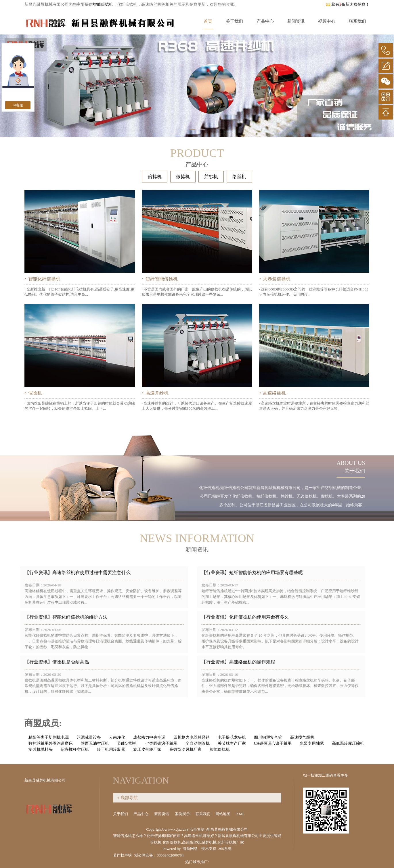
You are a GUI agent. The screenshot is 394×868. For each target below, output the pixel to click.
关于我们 (234, 21)
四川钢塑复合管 (268, 737)
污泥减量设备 (89, 737)
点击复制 (197, 829)
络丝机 (239, 177)
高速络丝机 (274, 393)
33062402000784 (170, 855)
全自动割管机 (198, 743)
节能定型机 (127, 743)
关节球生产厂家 (232, 743)
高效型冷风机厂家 (185, 749)
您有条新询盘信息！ (348, 4)
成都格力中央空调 (149, 737)
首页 (208, 21)
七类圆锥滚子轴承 (161, 743)
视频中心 (327, 21)
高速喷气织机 (302, 737)
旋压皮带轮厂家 (147, 749)
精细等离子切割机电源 (49, 737)
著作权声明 (122, 855)
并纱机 (211, 177)
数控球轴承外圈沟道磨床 (51, 743)
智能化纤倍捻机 (44, 279)
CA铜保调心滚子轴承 (273, 743)
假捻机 (183, 177)
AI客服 (18, 105)
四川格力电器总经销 (192, 737)
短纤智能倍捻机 (162, 279)
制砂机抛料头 (41, 749)
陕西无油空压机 (95, 743)
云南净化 (117, 737)
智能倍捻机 (103, 4)
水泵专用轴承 (312, 743)
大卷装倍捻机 (277, 279)
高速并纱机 (157, 393)
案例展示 (183, 814)
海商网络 (190, 849)
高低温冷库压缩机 (348, 743)
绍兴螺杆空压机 (75, 749)
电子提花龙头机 (232, 737)
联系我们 (357, 21)
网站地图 (223, 814)
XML (241, 814)
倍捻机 (155, 177)
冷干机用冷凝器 (111, 749)
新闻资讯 (296, 21)
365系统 (225, 849)
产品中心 (265, 21)
